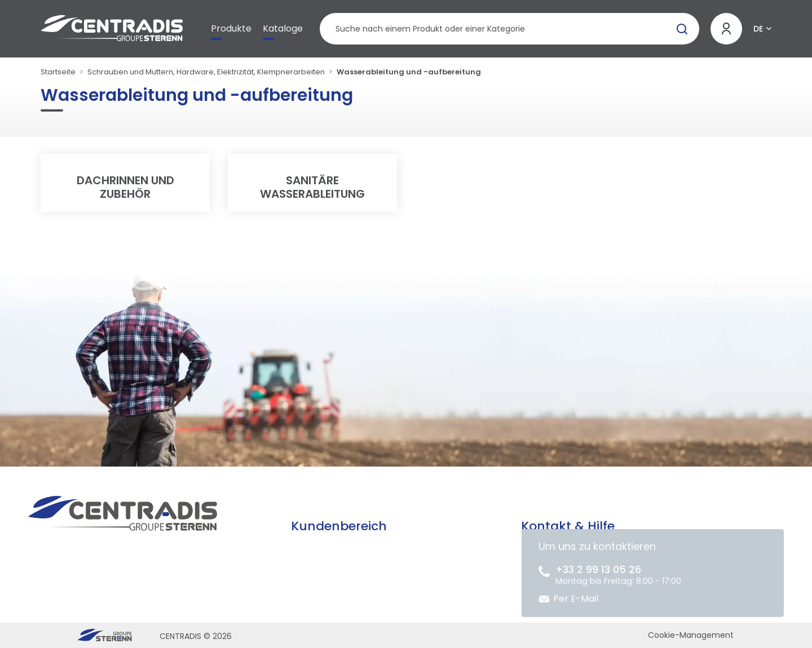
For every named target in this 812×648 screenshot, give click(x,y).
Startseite (58, 72)
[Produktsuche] (509, 29)
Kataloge (283, 28)
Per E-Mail (576, 599)
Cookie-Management (691, 635)
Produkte (231, 28)
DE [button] (758, 29)
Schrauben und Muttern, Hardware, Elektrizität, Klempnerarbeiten (206, 72)
